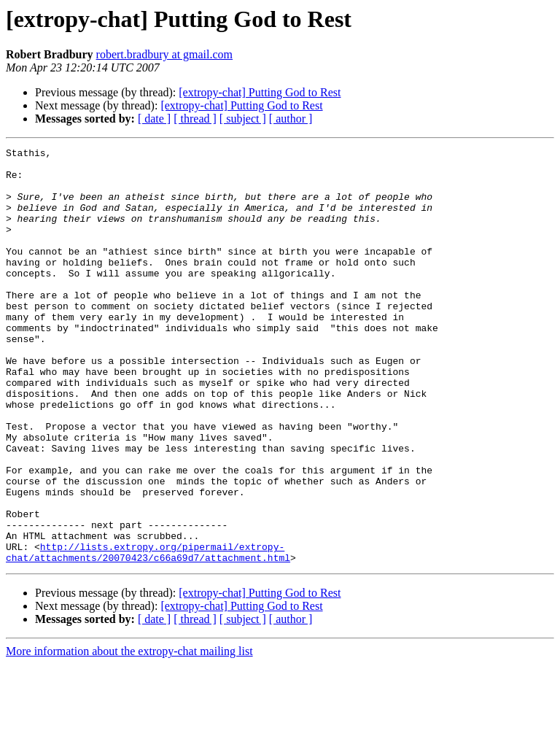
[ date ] (154, 119)
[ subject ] (243, 119)
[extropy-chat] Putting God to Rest (260, 92)
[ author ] (291, 119)
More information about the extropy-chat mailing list (129, 734)
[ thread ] (195, 119)
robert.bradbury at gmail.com (165, 54)
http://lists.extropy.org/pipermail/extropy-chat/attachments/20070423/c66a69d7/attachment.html (148, 634)
